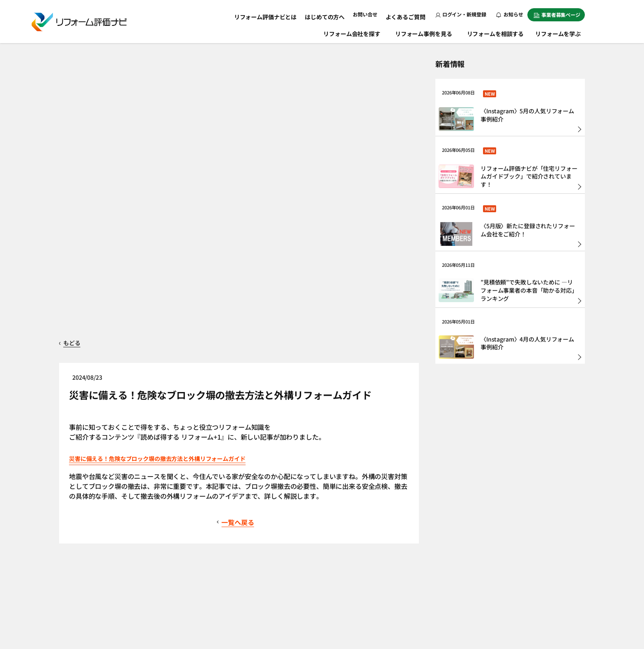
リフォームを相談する (496, 32)
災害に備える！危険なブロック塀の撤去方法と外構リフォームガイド (195, 278)
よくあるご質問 (408, 14)
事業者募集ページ (557, 15)
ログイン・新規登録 (461, 14)
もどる (78, 163)
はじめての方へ (333, 14)
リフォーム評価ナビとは (281, 14)
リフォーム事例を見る (424, 32)
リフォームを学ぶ (562, 32)
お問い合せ (371, 14)
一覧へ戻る (240, 342)
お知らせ (510, 14)
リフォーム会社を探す (353, 32)
